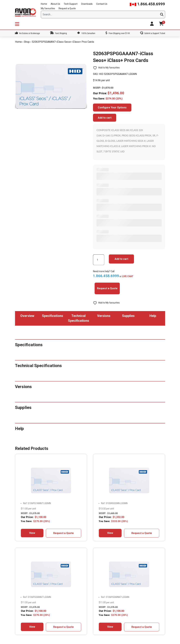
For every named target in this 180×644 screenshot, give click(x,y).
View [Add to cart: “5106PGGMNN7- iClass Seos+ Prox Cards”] (110, 627)
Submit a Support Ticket (153, 33)
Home (44, 4)
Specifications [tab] (53, 316)
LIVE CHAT (128, 276)
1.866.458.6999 (147, 4)
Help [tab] (153, 316)
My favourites (48, 8)
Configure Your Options (112, 107)
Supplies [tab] (128, 316)
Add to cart (105, 118)
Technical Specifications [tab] (79, 318)
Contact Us (102, 4)
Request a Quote (67, 8)
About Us (55, 4)
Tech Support (71, 4)
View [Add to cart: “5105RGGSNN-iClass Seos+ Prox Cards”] (110, 533)
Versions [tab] (104, 316)
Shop (27, 42)
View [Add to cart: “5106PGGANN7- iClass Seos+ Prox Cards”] (32, 627)
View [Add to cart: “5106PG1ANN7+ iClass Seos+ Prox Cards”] (32, 533)
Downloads (87, 4)
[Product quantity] (99, 260)
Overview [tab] (27, 316)
